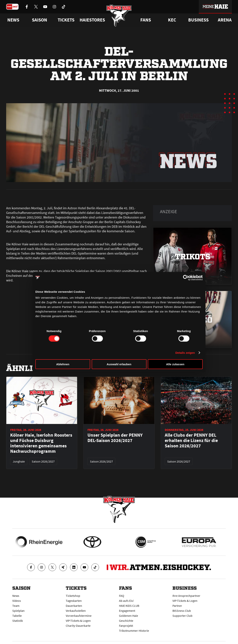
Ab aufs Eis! (126, 601)
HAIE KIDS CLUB (129, 606)
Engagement (127, 611)
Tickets (66, 20)
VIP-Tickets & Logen (78, 621)
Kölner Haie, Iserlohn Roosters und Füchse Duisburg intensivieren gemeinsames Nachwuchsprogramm (41, 443)
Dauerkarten (74, 606)
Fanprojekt (126, 626)
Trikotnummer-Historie (134, 631)
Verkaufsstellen (76, 611)
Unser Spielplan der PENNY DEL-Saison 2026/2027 (115, 438)
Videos (17, 601)
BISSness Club (182, 611)
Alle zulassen (175, 364)
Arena (225, 20)
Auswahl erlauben (119, 364)
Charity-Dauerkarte (78, 626)
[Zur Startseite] (119, 16)
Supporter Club (182, 616)
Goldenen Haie (129, 616)
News (16, 596)
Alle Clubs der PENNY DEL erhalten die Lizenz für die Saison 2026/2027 (191, 440)
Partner (177, 606)
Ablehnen (63, 364)
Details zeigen (185, 353)
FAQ (122, 596)
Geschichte (126, 621)
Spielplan (18, 611)
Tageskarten (74, 601)
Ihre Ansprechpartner (186, 596)
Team (16, 606)
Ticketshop (73, 596)
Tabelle (17, 616)
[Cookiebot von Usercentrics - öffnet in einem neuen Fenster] (186, 278)
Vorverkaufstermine (79, 616)
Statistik (18, 621)
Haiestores (92, 20)
